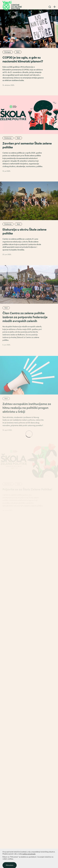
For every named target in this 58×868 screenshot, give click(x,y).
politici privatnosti (29, 862)
